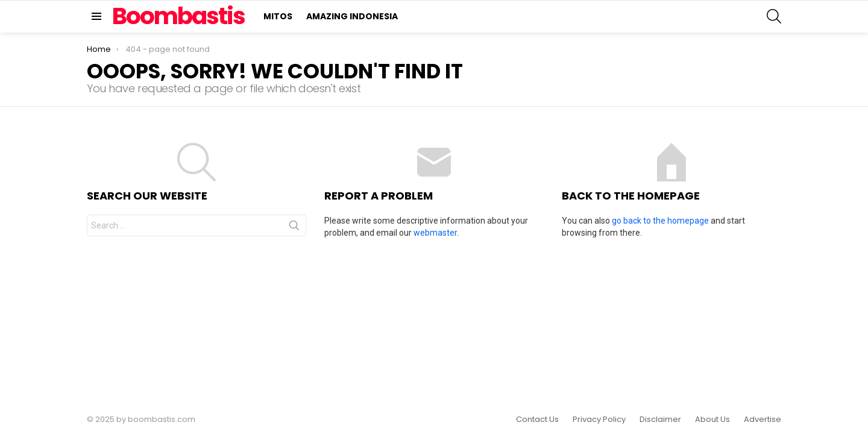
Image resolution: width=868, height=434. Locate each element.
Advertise (763, 420)
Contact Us (537, 420)
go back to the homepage (660, 221)
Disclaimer (660, 420)
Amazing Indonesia (352, 16)
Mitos (278, 16)
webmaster (435, 233)
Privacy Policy (599, 420)
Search (294, 228)
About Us (712, 420)
